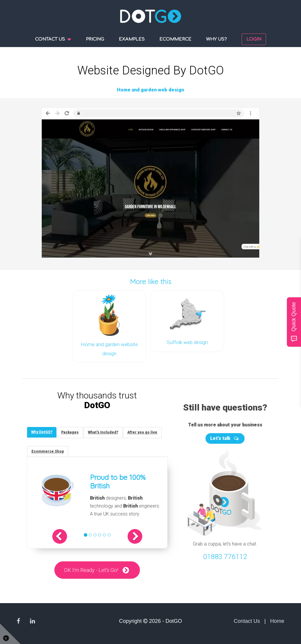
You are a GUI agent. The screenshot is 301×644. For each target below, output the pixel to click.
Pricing (95, 39)
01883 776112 (225, 555)
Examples (132, 39)
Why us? (216, 39)
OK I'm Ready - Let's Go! (91, 570)
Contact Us (247, 621)
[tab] (42, 431)
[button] (63, 536)
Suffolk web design (187, 342)
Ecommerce (175, 39)
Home (277, 621)
